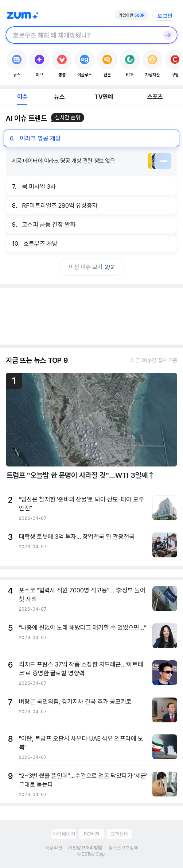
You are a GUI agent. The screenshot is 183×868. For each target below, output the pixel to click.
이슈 (22, 97)
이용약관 (54, 848)
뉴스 (59, 97)
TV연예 (104, 97)
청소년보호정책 (123, 848)
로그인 (165, 16)
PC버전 (91, 834)
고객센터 (119, 834)
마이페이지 (64, 834)
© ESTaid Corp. (91, 854)
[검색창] (82, 35)
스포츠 (155, 97)
